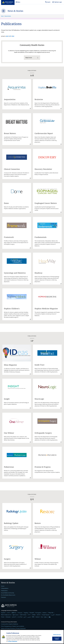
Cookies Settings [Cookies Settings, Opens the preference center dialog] (57, 636)
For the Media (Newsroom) (8, 595)
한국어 (39, 615)
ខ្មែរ (42, 617)
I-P (10, 36)
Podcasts (3, 597)
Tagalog (26, 613)
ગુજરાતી (14, 617)
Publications (4, 591)
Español (3, 613)
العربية (53, 615)
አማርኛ (8, 613)
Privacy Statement (21, 628)
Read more (29, 58)
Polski (3, 617)
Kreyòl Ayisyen (46, 615)
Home (2, 16)
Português (38, 613)
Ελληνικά (8, 617)
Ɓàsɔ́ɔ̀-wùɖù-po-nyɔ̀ (6, 615)
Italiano (45, 613)
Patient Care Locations (18, 626)
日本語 (34, 615)
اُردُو (25, 617)
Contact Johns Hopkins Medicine (10, 624)
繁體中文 (14, 613)
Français (20, 613)
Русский (32, 613)
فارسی (29, 617)
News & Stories (15, 11)
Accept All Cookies (57, 640)
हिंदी (33, 617)
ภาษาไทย (20, 617)
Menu (18, 3)
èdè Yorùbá (23, 615)
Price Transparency (6, 626)
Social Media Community (8, 593)
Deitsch (38, 617)
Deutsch (58, 615)
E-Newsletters (5, 588)
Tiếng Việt (51, 613)
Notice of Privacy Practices (8, 628)
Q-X (13, 36)
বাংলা (29, 615)
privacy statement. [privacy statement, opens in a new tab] (13, 642)
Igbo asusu (16, 615)
